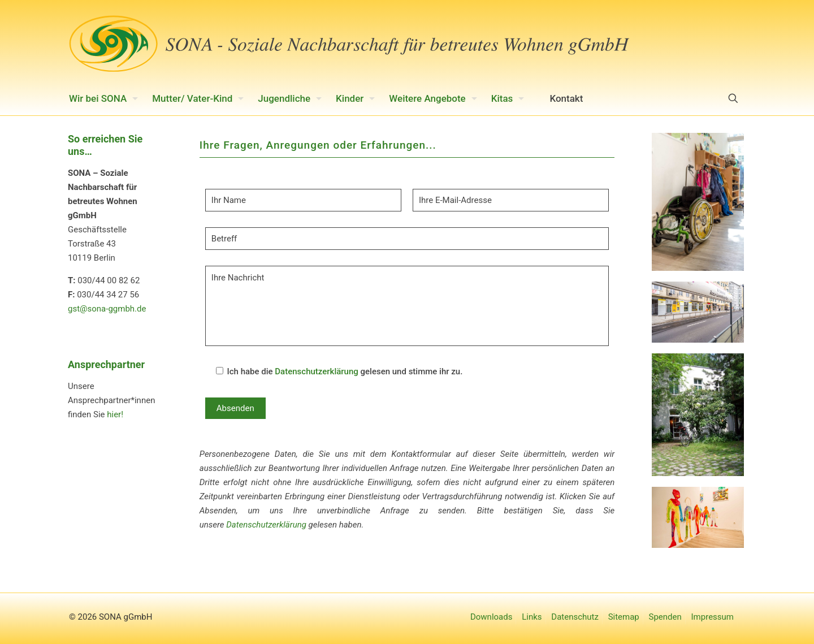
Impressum (713, 617)
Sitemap (624, 617)
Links (532, 617)
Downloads (492, 617)
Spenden (665, 617)
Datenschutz (575, 617)
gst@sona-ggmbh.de (107, 309)
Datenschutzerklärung (316, 371)
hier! (115, 414)
